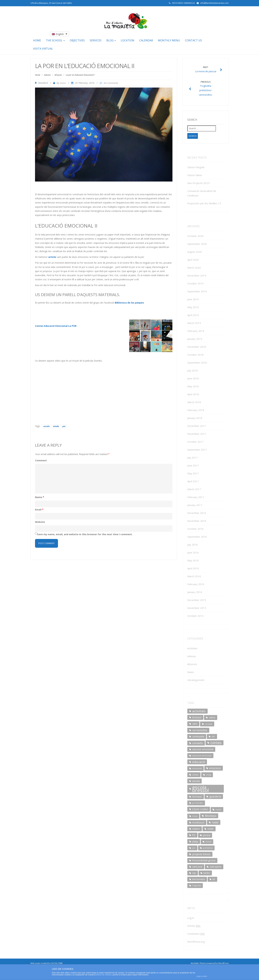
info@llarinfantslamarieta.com (214, 3)
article (52, 257)
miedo (56, 426)
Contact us (193, 40)
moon (63, 83)
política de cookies (103, 975)
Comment (41, 460)
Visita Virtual (43, 49)
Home (37, 40)
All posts (58, 75)
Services (96, 40)
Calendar (146, 40)
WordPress (223, 963)
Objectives (77, 40)
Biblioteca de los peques (129, 303)
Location (128, 40)
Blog (111, 40)
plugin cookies (202, 976)
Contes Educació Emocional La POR (56, 326)
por (64, 426)
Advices (47, 75)
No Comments (111, 83)
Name (40, 497)
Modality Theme (198, 963)
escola (46, 426)
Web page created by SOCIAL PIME (46, 963)
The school (55, 40)
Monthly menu (169, 40)
